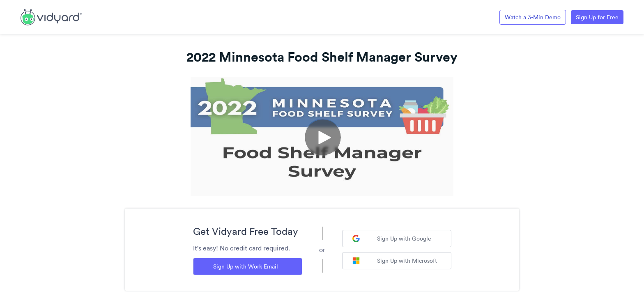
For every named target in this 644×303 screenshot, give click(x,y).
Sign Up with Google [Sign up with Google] (392, 239)
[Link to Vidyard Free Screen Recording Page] (51, 16)
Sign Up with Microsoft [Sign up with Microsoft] (395, 261)
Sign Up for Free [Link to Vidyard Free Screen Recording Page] (597, 17)
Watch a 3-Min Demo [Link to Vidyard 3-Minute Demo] (533, 17)
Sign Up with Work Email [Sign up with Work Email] (246, 266)
